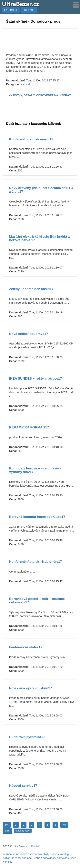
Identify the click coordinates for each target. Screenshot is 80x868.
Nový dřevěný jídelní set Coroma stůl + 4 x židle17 (41, 190)
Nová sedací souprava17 (29, 334)
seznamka (36, 854)
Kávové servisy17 (23, 786)
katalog (64, 854)
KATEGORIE (11, 10)
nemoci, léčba (32, 858)
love (74, 858)
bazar (6, 858)
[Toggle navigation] (75, 4)
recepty (17, 858)
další (8, 831)
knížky (8, 862)
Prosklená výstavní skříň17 (31, 688)
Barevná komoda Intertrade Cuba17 (37, 517)
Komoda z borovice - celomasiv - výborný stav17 (35, 470)
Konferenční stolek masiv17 (31, 139)
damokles (63, 858)
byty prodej (51, 854)
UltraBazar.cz (21, 846)
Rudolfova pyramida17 (27, 737)
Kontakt (36, 846)
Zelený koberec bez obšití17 (31, 289)
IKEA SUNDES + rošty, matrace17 (36, 379)
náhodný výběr (23, 831)
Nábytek (25, 84)
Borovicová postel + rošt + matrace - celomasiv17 (38, 601)
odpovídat (49, 858)
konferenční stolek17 (26, 647)
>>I (64, 825)
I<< (7, 825)
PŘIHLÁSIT (29, 10)
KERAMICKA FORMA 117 (29, 427)
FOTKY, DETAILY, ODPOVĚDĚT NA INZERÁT (42, 95)
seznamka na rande (15, 854)
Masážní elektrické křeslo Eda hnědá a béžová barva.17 (40, 238)
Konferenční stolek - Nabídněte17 (36, 562)
